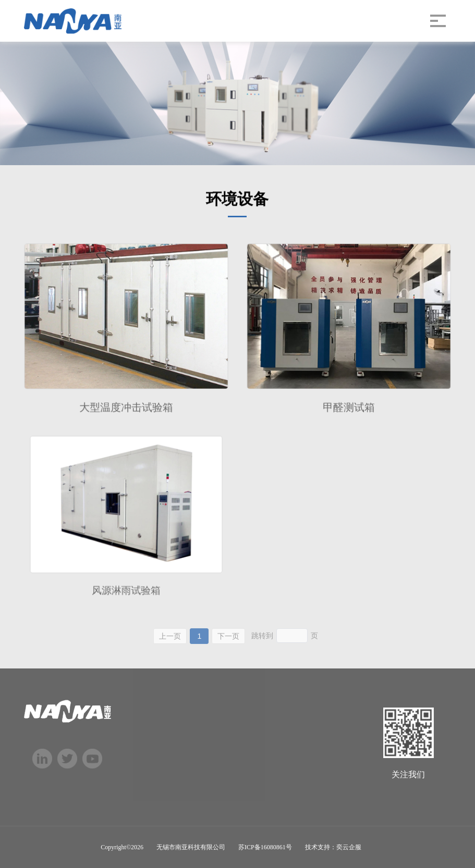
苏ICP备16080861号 (265, 847)
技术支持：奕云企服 (333, 847)
